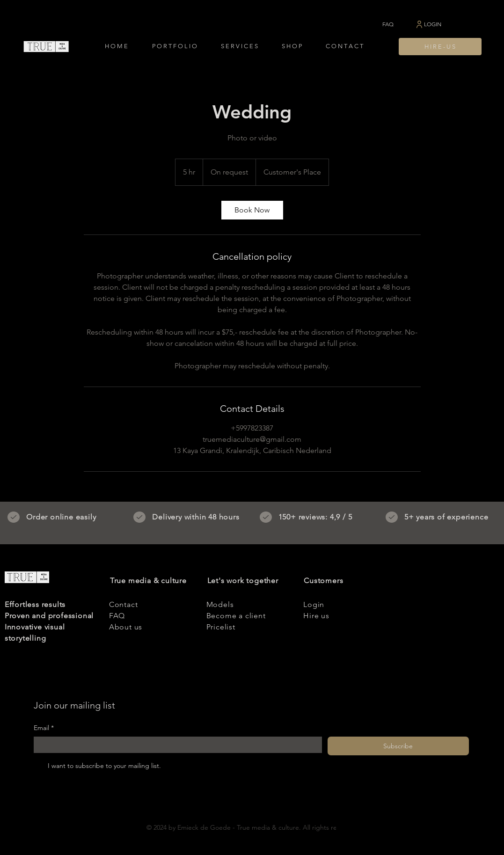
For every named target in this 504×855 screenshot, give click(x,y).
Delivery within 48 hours (196, 517)
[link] (252, 210)
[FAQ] (388, 24)
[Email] (175, 745)
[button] (175, 46)
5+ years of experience (446, 517)
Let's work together (243, 581)
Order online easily (61, 517)
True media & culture (148, 581)
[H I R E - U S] (440, 47)
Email (44, 728)
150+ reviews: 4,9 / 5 (315, 517)
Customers (323, 581)
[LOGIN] (428, 24)
